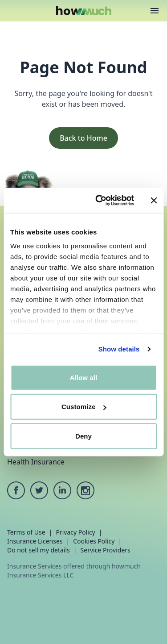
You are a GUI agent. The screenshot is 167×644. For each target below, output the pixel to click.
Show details (119, 349)
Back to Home (83, 138)
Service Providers (106, 550)
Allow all (84, 377)
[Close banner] (154, 201)
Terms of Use (26, 532)
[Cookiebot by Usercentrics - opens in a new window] (100, 201)
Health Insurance (36, 462)
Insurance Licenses (35, 541)
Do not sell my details (39, 550)
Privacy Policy (75, 532)
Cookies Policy (94, 541)
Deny (83, 436)
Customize (84, 407)
